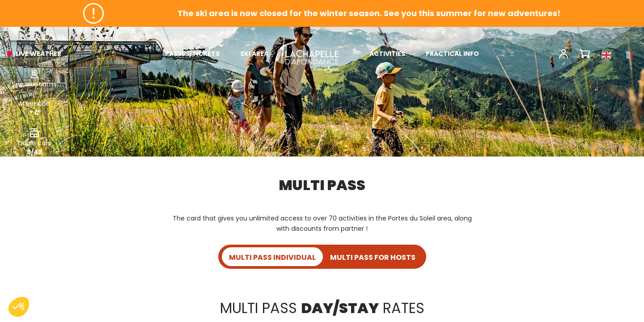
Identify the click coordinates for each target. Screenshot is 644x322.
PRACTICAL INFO (452, 54)
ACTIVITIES (387, 54)
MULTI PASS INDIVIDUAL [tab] (272, 257)
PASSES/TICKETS (192, 54)
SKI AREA (254, 54)
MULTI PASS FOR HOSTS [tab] (373, 257)
